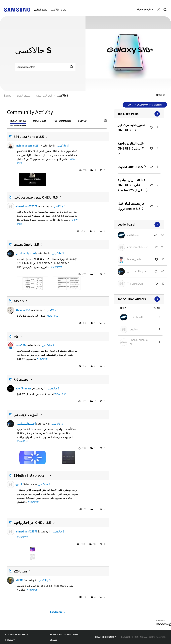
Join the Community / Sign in (145, 105)
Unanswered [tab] (18, 126)
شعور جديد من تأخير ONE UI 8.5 (36, 197)
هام (16, 336)
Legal (54, 640)
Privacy (10, 640)
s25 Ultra (20, 571)
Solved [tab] (82, 121)
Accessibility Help (17, 635)
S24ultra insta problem (30, 475)
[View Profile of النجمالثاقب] (134, 235)
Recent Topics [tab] (18, 121)
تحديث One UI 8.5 (26, 245)
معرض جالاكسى (58, 10)
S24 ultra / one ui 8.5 (29, 137)
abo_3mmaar (23, 389)
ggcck (19, 484)
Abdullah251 (23, 310)
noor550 (21, 345)
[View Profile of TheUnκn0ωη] (135, 284)
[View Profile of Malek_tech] (134, 259)
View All (139, 114)
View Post (57, 267)
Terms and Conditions (64, 635)
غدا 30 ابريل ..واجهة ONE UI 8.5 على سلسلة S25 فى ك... (132, 185)
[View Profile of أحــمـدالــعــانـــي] (137, 271)
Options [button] (161, 95)
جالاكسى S (63, 146)
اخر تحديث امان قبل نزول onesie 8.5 (132, 206)
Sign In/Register (145, 10)
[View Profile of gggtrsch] (135, 329)
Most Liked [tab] (39, 121)
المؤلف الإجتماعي (26, 415)
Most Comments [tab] (62, 121)
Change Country (106, 637)
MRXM (19, 580)
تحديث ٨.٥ (21, 380)
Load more (56, 612)
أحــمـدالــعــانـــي (26, 253)
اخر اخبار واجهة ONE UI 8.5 (32, 523)
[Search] (45, 67)
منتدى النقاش (41, 10)
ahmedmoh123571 (26, 206)
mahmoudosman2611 (28, 146)
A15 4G (19, 301)
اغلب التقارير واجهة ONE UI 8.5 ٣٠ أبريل (132, 146)
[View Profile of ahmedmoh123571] (138, 247)
